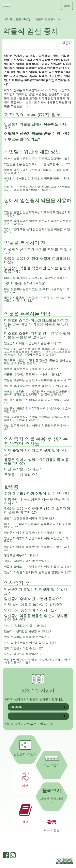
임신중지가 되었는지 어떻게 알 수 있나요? (36, 591)
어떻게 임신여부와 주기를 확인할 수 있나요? (38, 251)
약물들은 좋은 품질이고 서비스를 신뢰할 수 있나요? (37, 164)
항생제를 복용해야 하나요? (21, 555)
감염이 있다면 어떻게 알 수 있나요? (27, 561)
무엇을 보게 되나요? (21, 475)
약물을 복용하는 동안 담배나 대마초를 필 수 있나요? (37, 380)
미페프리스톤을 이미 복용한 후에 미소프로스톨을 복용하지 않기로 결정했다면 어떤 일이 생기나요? (37, 393)
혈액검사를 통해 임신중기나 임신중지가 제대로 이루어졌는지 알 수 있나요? (37, 299)
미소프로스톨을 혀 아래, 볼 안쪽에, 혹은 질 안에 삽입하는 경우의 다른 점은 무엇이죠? (38, 362)
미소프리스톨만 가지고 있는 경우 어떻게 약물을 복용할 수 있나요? (37, 335)
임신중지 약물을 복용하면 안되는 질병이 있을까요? (37, 270)
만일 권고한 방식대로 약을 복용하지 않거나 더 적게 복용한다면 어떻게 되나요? (37, 418)
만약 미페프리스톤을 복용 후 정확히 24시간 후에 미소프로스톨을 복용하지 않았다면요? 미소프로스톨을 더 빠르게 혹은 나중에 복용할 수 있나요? (37, 352)
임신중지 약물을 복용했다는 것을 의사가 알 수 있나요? (37, 548)
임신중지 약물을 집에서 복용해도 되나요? (35, 126)
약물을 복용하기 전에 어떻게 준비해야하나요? (37, 260)
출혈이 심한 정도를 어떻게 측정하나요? (29, 518)
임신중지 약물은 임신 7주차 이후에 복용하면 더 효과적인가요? (37, 410)
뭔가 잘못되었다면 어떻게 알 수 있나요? (37, 494)
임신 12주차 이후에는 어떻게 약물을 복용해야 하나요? (36, 427)
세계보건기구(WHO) (36, 90)
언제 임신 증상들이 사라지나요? (30, 610)
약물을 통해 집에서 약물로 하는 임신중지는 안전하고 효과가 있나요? (38, 222)
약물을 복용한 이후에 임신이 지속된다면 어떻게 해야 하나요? (37, 510)
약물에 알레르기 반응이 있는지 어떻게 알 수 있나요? (37, 567)
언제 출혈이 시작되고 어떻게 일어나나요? (35, 452)
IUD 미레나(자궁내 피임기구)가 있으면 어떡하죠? (35, 278)
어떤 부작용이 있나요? (22, 469)
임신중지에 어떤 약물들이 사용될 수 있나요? (32, 343)
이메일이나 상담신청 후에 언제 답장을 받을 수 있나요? (37, 180)
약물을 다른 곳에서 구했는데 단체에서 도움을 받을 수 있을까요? (36, 171)
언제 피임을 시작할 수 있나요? (23, 648)
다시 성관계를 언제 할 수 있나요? (25, 626)
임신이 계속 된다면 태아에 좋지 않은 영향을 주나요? (37, 572)
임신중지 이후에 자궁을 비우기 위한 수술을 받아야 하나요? (36, 540)
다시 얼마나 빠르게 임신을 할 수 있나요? (30, 643)
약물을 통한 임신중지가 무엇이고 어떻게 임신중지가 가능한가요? (37, 214)
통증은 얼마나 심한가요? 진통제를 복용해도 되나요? (36, 462)
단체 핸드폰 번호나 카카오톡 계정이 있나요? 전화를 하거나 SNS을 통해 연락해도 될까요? (37, 188)
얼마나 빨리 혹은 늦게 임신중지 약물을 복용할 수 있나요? (37, 231)
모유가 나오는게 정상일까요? (23, 654)
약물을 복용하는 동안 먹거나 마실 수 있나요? (33, 374)
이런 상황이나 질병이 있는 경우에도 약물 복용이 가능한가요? (37, 290)
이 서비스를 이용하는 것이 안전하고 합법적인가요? (37, 159)
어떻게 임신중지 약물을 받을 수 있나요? (37, 134)
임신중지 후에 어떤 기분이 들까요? (33, 599)
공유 (67, 44)
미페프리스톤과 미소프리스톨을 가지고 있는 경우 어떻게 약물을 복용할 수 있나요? (36, 324)
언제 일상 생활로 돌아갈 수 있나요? (33, 604)
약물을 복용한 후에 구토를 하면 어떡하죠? (31, 369)
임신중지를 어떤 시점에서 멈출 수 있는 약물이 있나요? (37, 401)
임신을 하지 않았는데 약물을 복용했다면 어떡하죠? (37, 386)
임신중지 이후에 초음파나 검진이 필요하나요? (33, 533)
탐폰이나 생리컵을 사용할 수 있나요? (28, 631)
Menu (67, 7)
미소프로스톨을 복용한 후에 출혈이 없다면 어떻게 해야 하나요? (38, 525)
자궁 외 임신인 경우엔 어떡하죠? (25, 283)
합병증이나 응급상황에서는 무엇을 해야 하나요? (37, 501)
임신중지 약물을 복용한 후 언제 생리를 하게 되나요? (36, 618)
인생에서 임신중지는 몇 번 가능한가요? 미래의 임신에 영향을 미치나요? (37, 661)
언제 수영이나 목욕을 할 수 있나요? (27, 637)
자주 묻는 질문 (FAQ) (17, 19)
